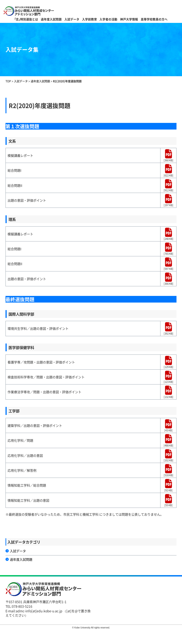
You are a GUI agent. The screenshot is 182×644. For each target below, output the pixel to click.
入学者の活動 (108, 19)
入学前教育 (90, 19)
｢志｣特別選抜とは (26, 19)
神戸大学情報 (129, 19)
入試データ (72, 19)
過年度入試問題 (51, 19)
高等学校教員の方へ (154, 19)
